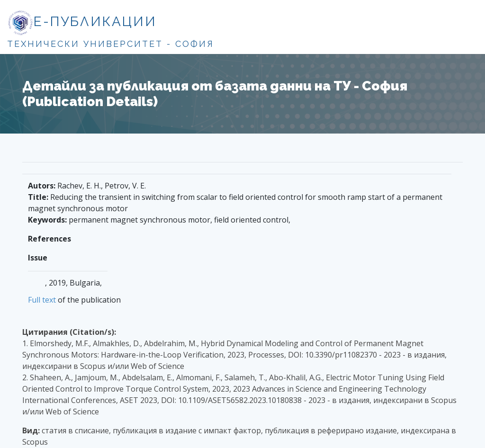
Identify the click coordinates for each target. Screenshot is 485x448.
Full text (42, 300)
